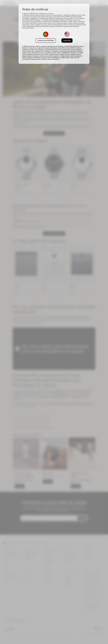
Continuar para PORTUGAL (46, 40)
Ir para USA (67, 40)
